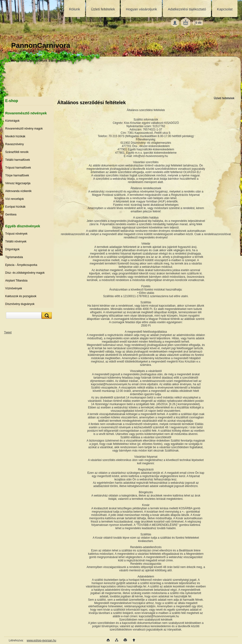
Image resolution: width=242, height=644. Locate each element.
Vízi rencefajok (15, 199)
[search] (46, 315)
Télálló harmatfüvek (18, 160)
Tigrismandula (14, 257)
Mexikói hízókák (15, 136)
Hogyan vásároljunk (141, 9)
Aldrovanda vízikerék (18, 191)
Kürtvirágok (12, 121)
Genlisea (11, 215)
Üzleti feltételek (103, 9)
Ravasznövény (15, 144)
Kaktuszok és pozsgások (21, 296)
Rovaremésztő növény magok (24, 129)
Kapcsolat (225, 9)
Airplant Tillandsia (16, 281)
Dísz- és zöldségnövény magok (25, 273)
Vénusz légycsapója (18, 183)
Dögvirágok (12, 249)
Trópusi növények (16, 234)
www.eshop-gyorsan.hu (41, 640)
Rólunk (75, 9)
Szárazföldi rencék (17, 152)
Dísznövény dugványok (20, 304)
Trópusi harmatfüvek (18, 168)
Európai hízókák (15, 207)
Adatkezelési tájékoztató (187, 9)
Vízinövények (14, 288)
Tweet (8, 332)
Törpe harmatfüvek (17, 175)
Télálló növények (16, 241)
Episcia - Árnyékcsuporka (21, 265)
